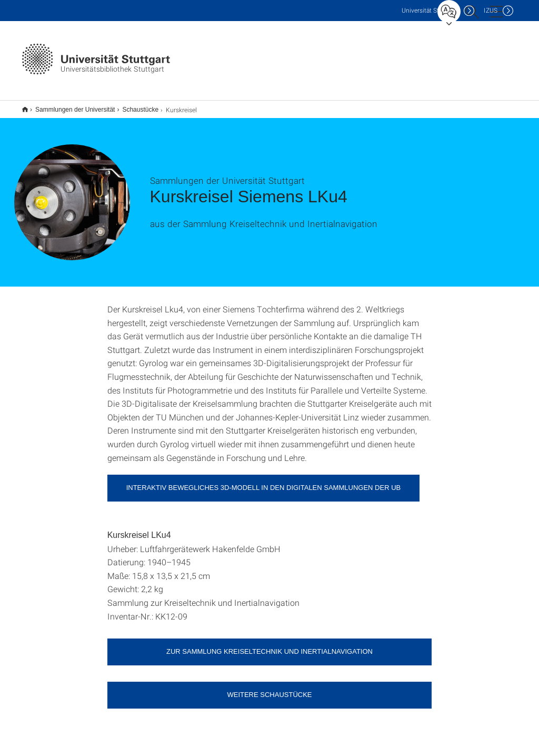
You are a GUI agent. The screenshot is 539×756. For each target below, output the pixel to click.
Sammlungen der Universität (69, 106)
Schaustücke (134, 106)
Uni (430, 10)
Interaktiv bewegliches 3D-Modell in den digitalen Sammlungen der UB (264, 481)
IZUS (491, 10)
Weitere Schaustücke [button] (269, 688)
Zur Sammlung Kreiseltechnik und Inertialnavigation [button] (269, 645)
